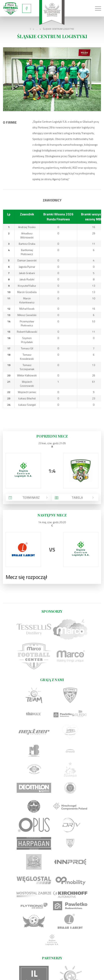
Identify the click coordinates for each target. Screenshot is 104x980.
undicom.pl (86, 975)
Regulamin (52, 969)
